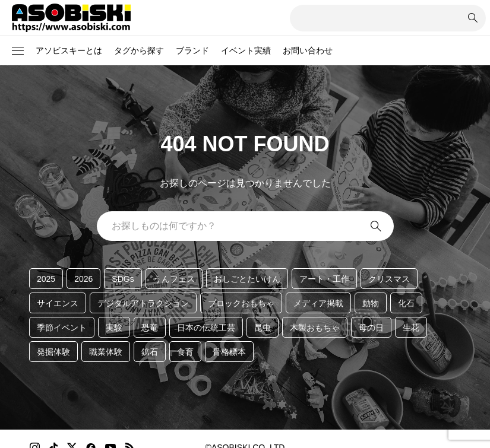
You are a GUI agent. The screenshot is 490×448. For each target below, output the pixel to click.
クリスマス (389, 279)
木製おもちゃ (315, 328)
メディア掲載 (318, 303)
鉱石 (150, 352)
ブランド (192, 50)
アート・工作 (324, 279)
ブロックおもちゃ (241, 303)
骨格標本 (229, 352)
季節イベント (62, 328)
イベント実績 (246, 50)
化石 (406, 303)
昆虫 (263, 328)
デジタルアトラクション (143, 303)
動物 (371, 303)
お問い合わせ (308, 50)
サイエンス (58, 303)
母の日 (371, 328)
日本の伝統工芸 (206, 328)
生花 (411, 328)
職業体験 (106, 352)
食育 (185, 352)
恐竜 (150, 328)
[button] (18, 51)
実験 (114, 328)
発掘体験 (53, 352)
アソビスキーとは (69, 50)
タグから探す (139, 50)
